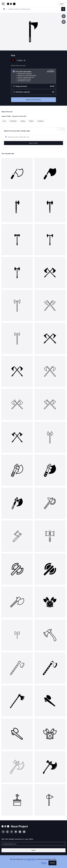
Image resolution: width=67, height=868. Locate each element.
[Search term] (35, 9)
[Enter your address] (33, 844)
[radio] (33, 76)
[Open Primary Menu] (3, 4)
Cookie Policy (31, 859)
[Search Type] (5, 9)
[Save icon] (64, 16)
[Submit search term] (63, 9)
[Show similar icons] (64, 22)
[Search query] (33, 137)
